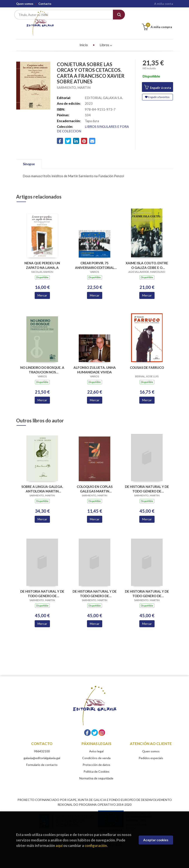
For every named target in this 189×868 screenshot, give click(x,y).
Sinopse (29, 157)
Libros (106, 37)
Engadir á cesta (157, 80)
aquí (59, 845)
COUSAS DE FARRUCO (147, 360)
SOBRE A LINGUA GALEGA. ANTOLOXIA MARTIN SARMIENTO (42, 481)
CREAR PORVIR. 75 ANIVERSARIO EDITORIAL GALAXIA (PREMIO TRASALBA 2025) (95, 258)
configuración (96, 845)
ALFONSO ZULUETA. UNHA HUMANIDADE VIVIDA (95, 362)
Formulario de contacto (42, 757)
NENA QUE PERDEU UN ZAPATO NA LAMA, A (42, 258)
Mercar (42, 288)
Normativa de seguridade (96, 771)
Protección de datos (96, 757)
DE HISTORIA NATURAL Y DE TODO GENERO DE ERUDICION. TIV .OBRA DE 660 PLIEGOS (147, 586)
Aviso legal (96, 744)
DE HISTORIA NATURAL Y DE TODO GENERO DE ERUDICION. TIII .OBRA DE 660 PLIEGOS (95, 586)
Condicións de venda (96, 751)
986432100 (42, 744)
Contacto (45, 4)
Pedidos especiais (151, 751)
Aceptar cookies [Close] (156, 840)
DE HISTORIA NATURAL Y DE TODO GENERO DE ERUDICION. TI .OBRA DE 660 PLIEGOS (147, 481)
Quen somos (25, 4)
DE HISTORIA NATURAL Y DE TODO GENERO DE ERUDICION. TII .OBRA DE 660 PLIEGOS (42, 586)
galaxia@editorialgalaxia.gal (42, 751)
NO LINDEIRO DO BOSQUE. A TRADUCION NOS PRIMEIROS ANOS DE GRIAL (42, 362)
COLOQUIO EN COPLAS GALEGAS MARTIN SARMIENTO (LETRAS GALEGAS (95, 481)
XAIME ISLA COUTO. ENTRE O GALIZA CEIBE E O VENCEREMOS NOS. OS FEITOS (147, 258)
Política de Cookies (96, 764)
